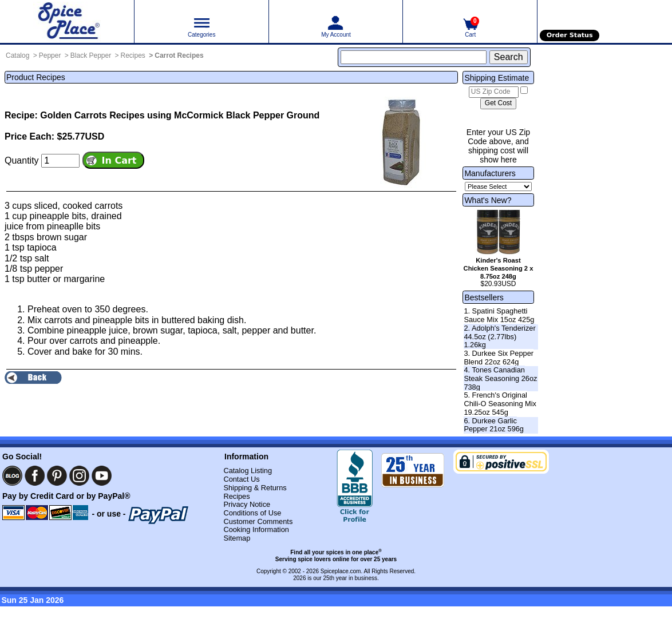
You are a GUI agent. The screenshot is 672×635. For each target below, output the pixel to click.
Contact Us (241, 479)
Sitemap (237, 538)
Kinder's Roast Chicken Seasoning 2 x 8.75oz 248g (499, 268)
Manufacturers (490, 173)
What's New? (488, 200)
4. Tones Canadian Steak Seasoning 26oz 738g (500, 378)
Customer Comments (258, 521)
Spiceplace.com (341, 571)
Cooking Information (256, 529)
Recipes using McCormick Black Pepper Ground (214, 115)
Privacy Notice (247, 504)
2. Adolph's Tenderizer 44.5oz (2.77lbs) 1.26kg (499, 336)
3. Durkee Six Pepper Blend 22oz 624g (499, 358)
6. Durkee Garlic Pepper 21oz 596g (494, 425)
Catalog (17, 55)
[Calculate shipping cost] (498, 104)
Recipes (133, 55)
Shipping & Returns (255, 488)
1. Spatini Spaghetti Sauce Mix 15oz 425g (499, 315)
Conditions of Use (252, 513)
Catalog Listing (248, 471)
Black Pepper (91, 55)
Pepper (50, 55)
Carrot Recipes (179, 55)
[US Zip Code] (494, 92)
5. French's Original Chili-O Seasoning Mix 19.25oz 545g (500, 403)
